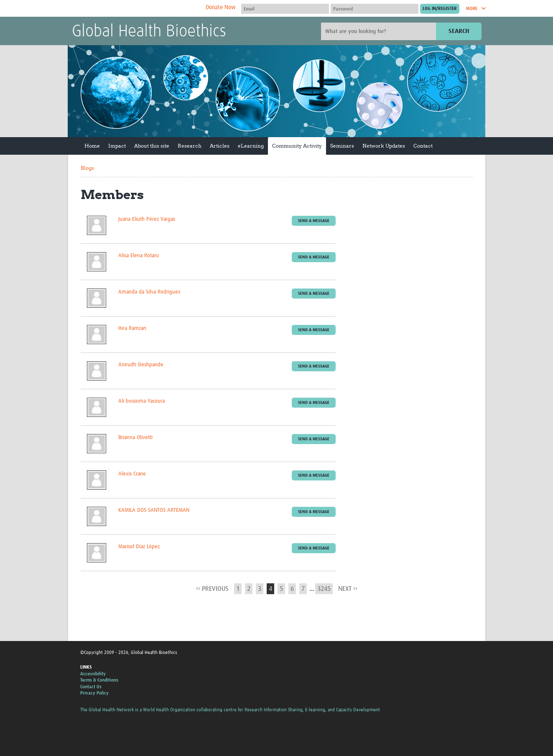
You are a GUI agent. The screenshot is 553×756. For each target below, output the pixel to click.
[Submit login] (440, 9)
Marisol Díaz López (139, 547)
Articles (220, 146)
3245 (324, 589)
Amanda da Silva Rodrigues (149, 292)
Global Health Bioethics (149, 32)
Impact (117, 146)
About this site (152, 146)
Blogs (87, 168)
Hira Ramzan (132, 328)
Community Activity (297, 146)
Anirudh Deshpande (141, 365)
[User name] (285, 9)
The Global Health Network (134, 9)
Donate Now (221, 8)
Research (190, 146)
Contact (423, 146)
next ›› (348, 589)
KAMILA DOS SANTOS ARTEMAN (154, 510)
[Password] (375, 9)
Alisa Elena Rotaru (139, 256)
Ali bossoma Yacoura (141, 401)
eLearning (251, 146)
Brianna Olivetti (135, 438)
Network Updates (384, 146)
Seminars (342, 146)
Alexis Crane (132, 474)
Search (459, 31)
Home (92, 146)
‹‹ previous (212, 589)
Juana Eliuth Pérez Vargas (147, 219)
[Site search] (380, 31)
